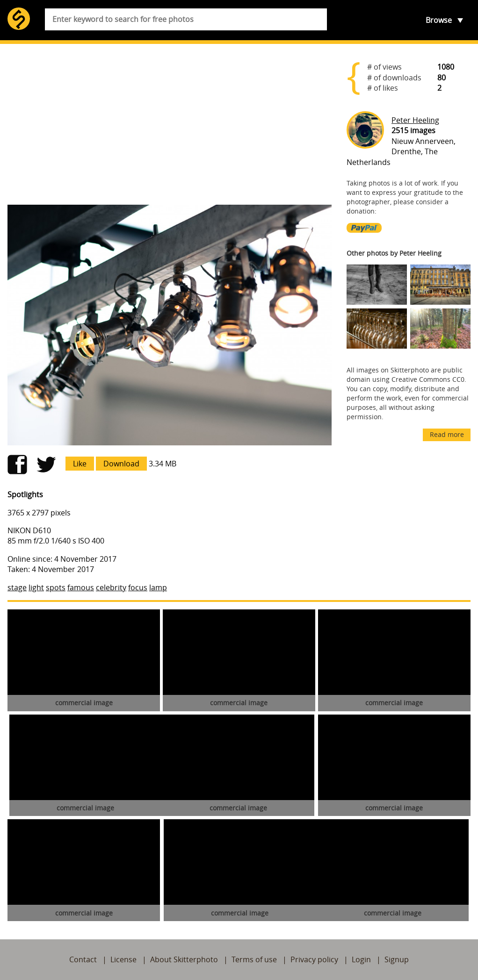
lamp (158, 587)
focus (138, 587)
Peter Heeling (415, 120)
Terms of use (254, 959)
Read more (447, 434)
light (36, 587)
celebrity (111, 587)
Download (121, 464)
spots (56, 587)
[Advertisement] (170, 124)
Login (361, 959)
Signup (397, 959)
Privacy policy (314, 959)
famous (81, 587)
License (123, 959)
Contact (83, 959)
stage (17, 587)
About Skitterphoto (184, 959)
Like (80, 464)
